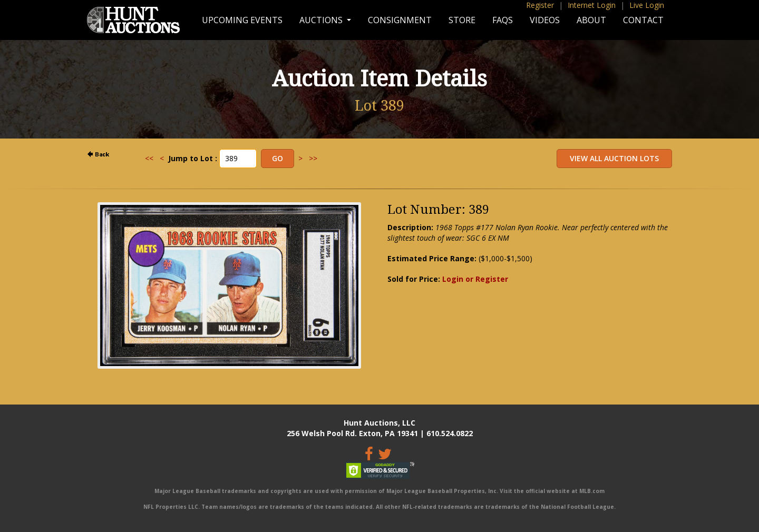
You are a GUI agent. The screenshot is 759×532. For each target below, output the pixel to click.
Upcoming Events (242, 20)
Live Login (647, 5)
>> (313, 158)
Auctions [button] (322, 20)
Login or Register (475, 279)
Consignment (400, 20)
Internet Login (592, 5)
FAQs (503, 20)
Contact (643, 20)
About (591, 20)
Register (540, 5)
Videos (545, 20)
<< (149, 158)
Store (462, 20)
